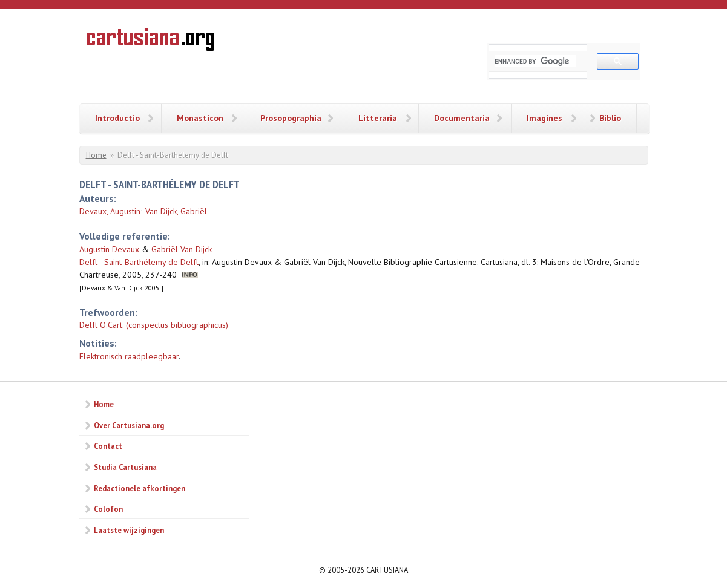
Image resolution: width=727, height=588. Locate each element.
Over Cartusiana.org (129, 425)
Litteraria (378, 118)
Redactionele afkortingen (140, 488)
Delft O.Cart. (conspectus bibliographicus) (154, 325)
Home (96, 155)
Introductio (117, 118)
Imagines (544, 118)
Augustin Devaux (109, 249)
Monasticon (200, 118)
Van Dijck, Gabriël (176, 211)
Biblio (610, 118)
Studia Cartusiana (125, 467)
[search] (535, 61)
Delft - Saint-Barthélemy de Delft (139, 262)
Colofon (108, 509)
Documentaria (462, 118)
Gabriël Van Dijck (182, 249)
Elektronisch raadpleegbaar (129, 356)
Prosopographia (291, 118)
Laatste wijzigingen (129, 530)
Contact (108, 446)
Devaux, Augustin (110, 211)
